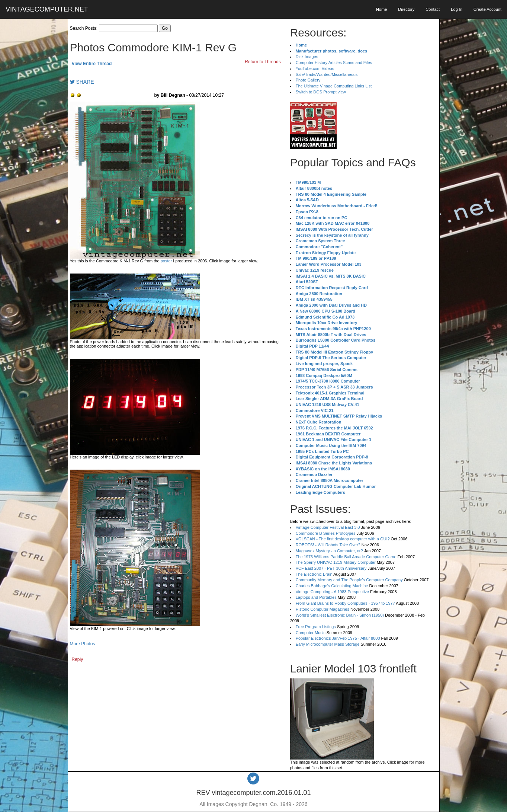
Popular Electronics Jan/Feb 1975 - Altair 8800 (338, 638)
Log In (457, 9)
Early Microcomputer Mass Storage (328, 644)
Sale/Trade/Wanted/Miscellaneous (327, 74)
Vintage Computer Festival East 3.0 (328, 527)
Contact (433, 9)
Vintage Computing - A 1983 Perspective (332, 592)
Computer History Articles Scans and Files (334, 63)
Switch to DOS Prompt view (321, 92)
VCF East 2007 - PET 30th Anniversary (331, 568)
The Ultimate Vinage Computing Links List (334, 86)
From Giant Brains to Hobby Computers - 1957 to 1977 (345, 603)
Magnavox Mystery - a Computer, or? (329, 551)
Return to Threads (263, 62)
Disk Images (307, 57)
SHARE (82, 82)
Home (381, 9)
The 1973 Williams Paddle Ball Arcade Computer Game (346, 557)
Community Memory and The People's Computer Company (349, 580)
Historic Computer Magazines (323, 609)
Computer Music (311, 633)
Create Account (487, 9)
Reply (78, 659)
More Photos (83, 644)
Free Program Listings (316, 627)
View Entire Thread (92, 64)
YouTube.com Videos (315, 68)
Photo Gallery (308, 80)
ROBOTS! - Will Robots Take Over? (328, 545)
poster (166, 261)
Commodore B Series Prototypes (326, 533)
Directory (406, 9)
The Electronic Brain (314, 574)
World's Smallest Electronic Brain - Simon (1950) (340, 615)
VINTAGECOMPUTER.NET (47, 9)
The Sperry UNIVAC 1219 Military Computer (336, 562)
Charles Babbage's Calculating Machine (332, 586)
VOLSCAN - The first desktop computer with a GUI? (343, 539)
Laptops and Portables (316, 597)
